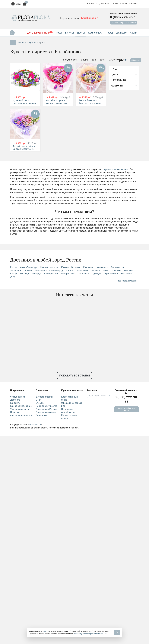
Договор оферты (44, 397)
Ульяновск (102, 267)
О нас (39, 400)
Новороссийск (68, 273)
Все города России (127, 281)
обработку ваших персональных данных (90, 634)
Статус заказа (18, 397)
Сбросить (136, 60)
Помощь (133, 4)
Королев (128, 270)
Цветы (33, 43)
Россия (14, 267)
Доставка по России (46, 409)
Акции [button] (133, 33)
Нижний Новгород (49, 267)
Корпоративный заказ (69, 398)
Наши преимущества (46, 406)
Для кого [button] (121, 33)
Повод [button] (109, 33)
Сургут (14, 273)
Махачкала (41, 270)
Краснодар (89, 267)
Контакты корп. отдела (69, 417)
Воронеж (76, 267)
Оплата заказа (119, 4)
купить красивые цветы (116, 169)
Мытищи (24, 273)
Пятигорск (84, 273)
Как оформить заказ (21, 406)
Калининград (56, 270)
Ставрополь (82, 270)
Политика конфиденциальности (21, 414)
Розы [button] (59, 33)
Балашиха (116, 270)
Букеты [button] (70, 33)
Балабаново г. (90, 18)
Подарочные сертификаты (68, 411)
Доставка (105, 4)
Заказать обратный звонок (124, 23)
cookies (46, 631)
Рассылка (92, 390)
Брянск (69, 270)
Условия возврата (20, 409)
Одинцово (97, 273)
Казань (65, 267)
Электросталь (51, 273)
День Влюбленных (40, 33)
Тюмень (28, 270)
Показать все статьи (75, 376)
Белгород (96, 270)
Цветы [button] (81, 33)
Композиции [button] (95, 33)
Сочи (106, 270)
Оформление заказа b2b (72, 404)
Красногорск (112, 273)
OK (117, 632)
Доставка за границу (47, 412)
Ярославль (16, 270)
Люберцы (36, 273)
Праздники (41, 415)
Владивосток (117, 267)
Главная (22, 43)
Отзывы (40, 403)
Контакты (92, 4)
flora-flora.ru (35, 425)
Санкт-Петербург (29, 267)
